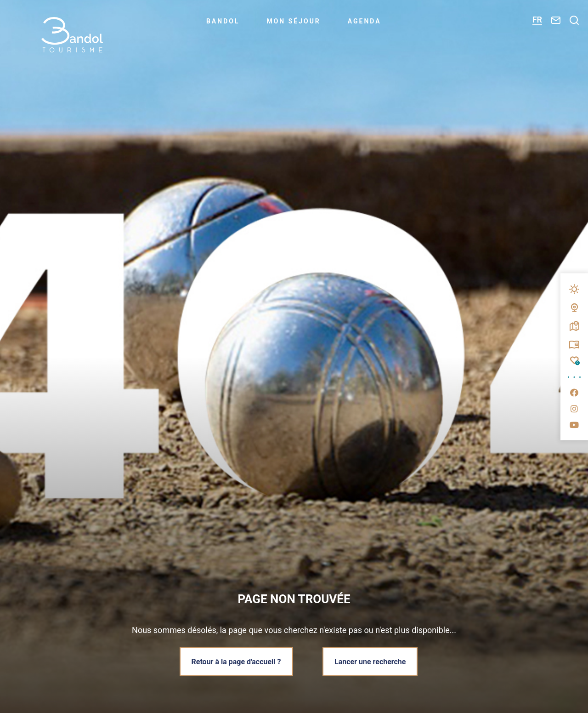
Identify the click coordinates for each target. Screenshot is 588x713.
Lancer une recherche (370, 662)
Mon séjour (293, 21)
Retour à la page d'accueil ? (236, 662)
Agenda (365, 21)
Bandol (223, 21)
